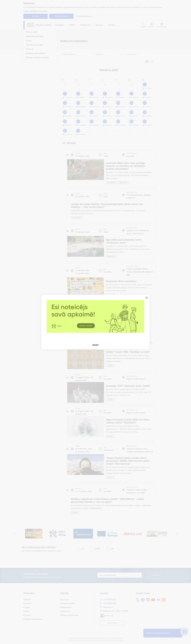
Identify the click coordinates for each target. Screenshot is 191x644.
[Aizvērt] (147, 298)
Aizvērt (96, 345)
